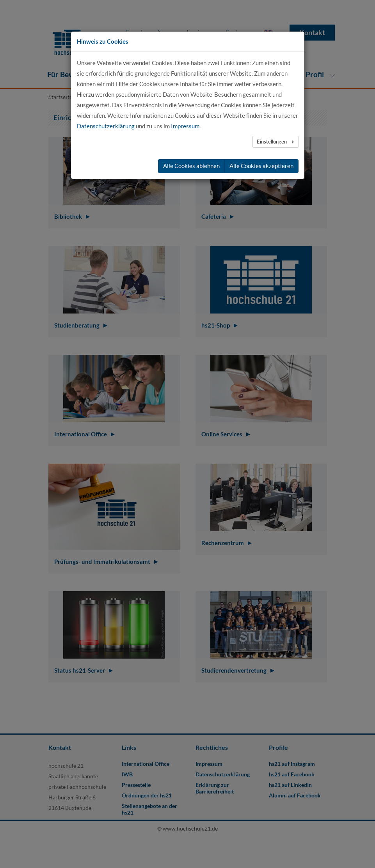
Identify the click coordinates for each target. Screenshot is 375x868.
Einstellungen (272, 142)
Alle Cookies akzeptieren (261, 166)
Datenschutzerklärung (106, 126)
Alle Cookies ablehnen (191, 166)
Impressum (185, 126)
